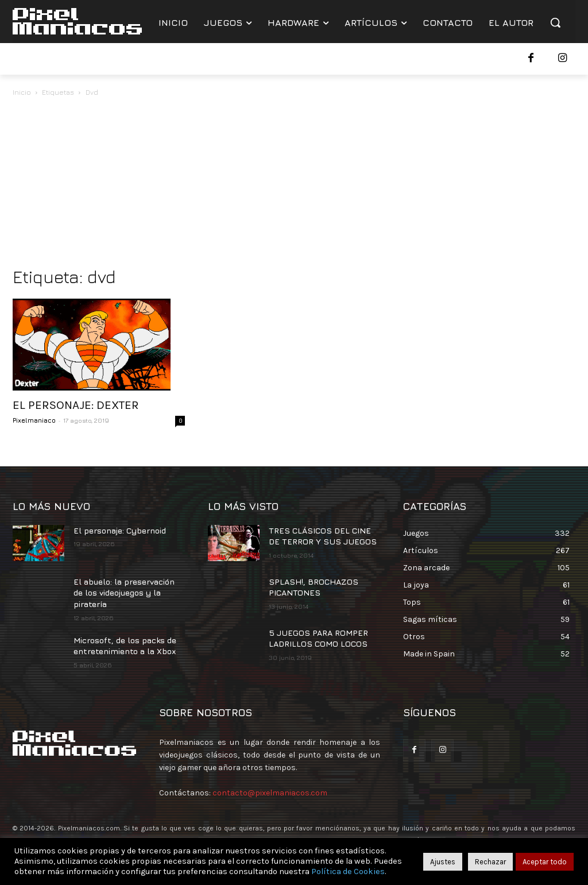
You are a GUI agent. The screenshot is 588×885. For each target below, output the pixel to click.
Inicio (22, 92)
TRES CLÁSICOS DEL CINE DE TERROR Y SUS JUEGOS (323, 536)
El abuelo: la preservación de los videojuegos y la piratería (124, 593)
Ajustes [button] (443, 862)
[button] (555, 22)
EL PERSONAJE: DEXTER (76, 405)
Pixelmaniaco (34, 420)
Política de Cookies (348, 872)
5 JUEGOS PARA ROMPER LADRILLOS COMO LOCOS (318, 638)
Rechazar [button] (490, 862)
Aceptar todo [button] (545, 862)
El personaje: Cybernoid (120, 530)
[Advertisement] (294, 185)
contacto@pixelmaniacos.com (270, 793)
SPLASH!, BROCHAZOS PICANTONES (314, 587)
